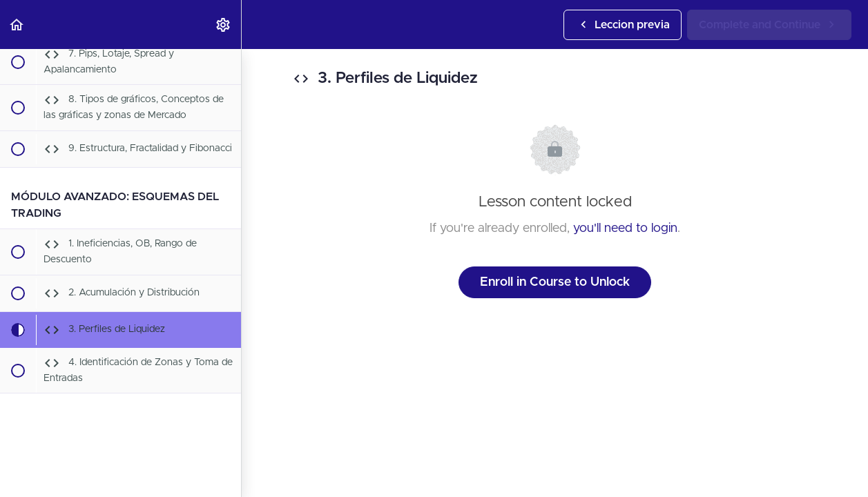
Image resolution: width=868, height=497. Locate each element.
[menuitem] (224, 25)
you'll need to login (625, 228)
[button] (17, 25)
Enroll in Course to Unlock (555, 282)
